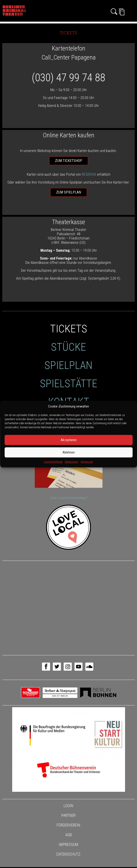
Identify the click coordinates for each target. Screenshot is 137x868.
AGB (68, 835)
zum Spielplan (69, 192)
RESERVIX (89, 174)
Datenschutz (72, 462)
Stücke (68, 347)
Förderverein (68, 825)
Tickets (69, 329)
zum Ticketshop (69, 161)
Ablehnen (69, 452)
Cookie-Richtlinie (53, 462)
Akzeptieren (69, 440)
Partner (68, 815)
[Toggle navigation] (131, 12)
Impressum (87, 462)
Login (68, 806)
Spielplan (68, 365)
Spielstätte (69, 383)
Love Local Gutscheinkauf (68, 498)
